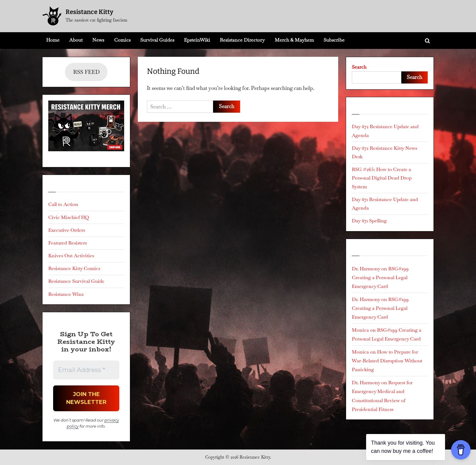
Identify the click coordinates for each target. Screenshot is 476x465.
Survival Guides (157, 40)
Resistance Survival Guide (76, 281)
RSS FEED (86, 72)
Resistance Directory (242, 40)
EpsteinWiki (197, 40)
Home (53, 40)
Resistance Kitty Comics (74, 268)
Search (359, 67)
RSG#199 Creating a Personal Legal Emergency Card (380, 277)
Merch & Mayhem (294, 40)
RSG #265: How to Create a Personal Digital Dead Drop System (382, 178)
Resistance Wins (66, 294)
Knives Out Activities (71, 256)
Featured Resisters (68, 243)
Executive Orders (67, 230)
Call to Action (63, 204)
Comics (122, 40)
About (76, 40)
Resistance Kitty (89, 12)
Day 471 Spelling (369, 221)
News (98, 40)
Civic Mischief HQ (69, 217)
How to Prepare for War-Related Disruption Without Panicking (387, 361)
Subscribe (334, 40)
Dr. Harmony (366, 269)
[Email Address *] (86, 370)
